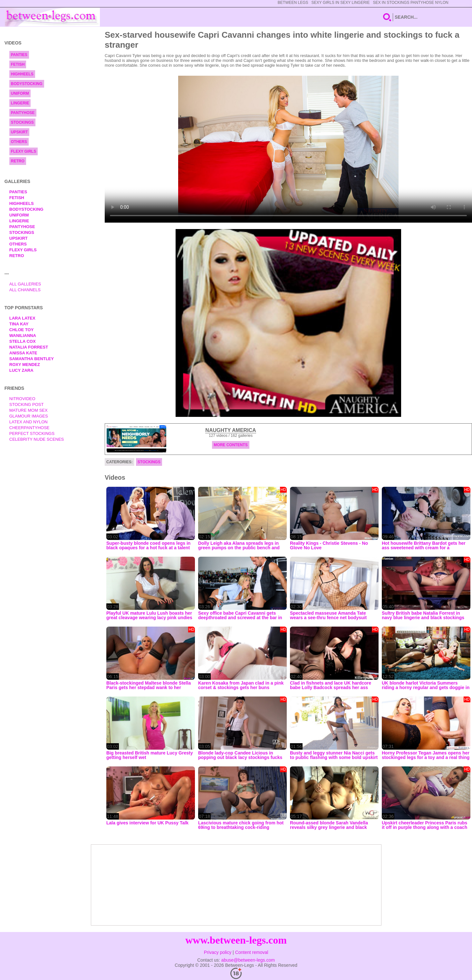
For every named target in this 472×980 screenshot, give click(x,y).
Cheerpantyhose (29, 428)
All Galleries (25, 284)
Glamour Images (29, 416)
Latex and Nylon (29, 422)
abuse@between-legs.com (248, 960)
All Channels (25, 290)
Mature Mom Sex (29, 410)
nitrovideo (22, 399)
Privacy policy (218, 952)
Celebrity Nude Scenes (37, 439)
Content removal (252, 952)
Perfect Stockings (32, 433)
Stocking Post (27, 404)
